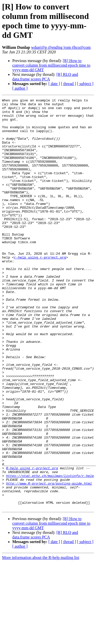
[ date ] (54, 84)
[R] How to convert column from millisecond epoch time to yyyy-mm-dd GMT (51, 65)
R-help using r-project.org (32, 542)
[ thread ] (68, 84)
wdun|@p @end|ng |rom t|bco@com (61, 47)
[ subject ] (85, 84)
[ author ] (20, 88)
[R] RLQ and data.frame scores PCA (45, 77)
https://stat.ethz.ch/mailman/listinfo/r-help (50, 552)
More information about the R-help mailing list (41, 640)
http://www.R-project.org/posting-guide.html (49, 561)
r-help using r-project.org (40, 289)
